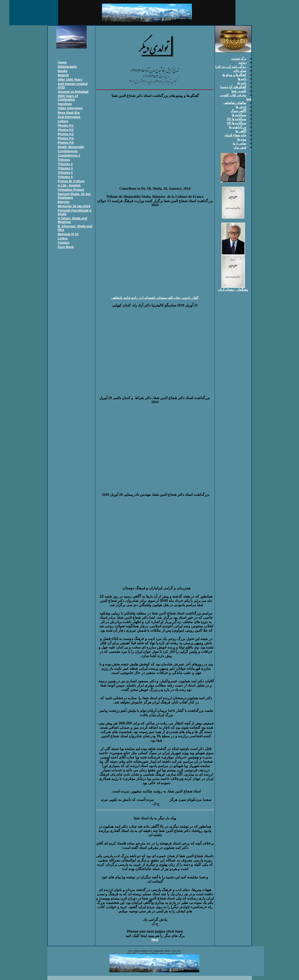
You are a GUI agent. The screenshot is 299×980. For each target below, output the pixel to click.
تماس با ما (240, 143)
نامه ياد (242, 83)
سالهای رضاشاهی (235, 103)
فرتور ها (241, 107)
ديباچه (243, 63)
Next (155, 940)
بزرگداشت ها (238, 127)
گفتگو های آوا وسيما (233, 87)
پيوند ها (242, 139)
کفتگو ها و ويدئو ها (234, 75)
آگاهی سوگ (239, 111)
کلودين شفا (239, 91)
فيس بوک (240, 147)
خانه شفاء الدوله (236, 135)
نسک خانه (240, 71)
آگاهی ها (241, 131)
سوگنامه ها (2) (237, 119)
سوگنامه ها (239, 115)
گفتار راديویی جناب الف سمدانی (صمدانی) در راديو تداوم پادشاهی (155, 298)
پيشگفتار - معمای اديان (233, 290)
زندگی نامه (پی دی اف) (231, 67)
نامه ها (242, 79)
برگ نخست (239, 59)
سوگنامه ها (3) (237, 123)
